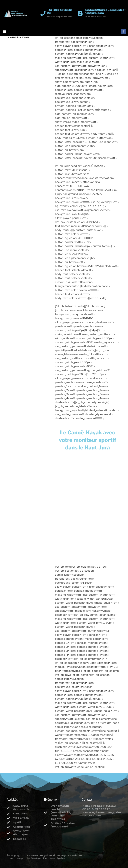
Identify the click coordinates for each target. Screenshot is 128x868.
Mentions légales (54, 858)
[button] (4, 31)
